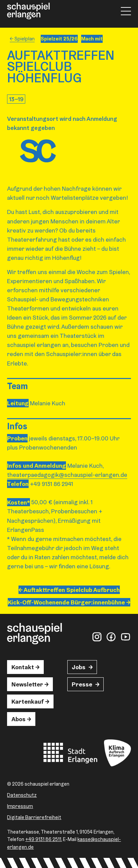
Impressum (20, 806)
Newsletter (27, 684)
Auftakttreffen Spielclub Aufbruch (72, 590)
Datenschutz (22, 795)
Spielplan (25, 39)
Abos (19, 719)
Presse (82, 684)
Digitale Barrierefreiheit (34, 817)
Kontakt (23, 667)
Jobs (79, 667)
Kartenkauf (28, 701)
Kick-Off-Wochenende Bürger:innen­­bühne (66, 602)
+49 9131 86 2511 (43, 839)
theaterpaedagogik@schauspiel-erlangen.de (67, 475)
